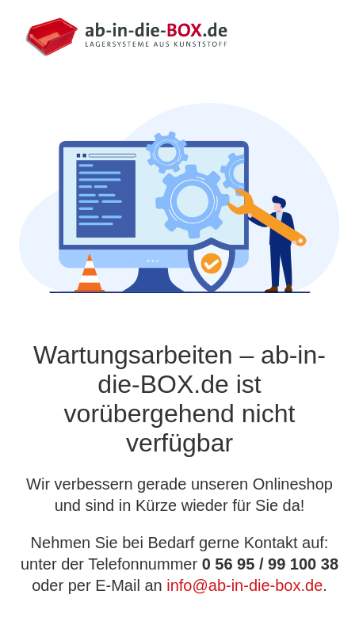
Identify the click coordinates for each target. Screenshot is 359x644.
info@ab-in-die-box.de (244, 585)
